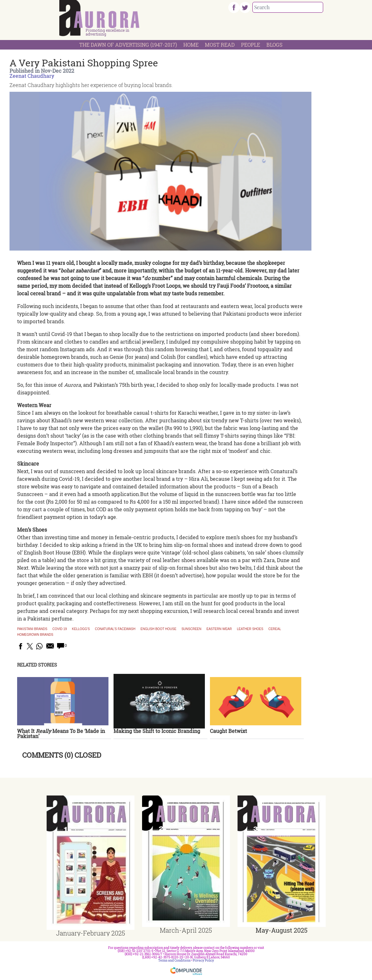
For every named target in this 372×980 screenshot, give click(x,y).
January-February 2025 (91, 933)
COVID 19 (60, 629)
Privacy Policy (203, 960)
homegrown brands (35, 635)
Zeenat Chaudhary (32, 76)
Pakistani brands (32, 629)
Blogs (274, 45)
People (251, 45)
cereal (275, 629)
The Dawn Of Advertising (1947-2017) (128, 45)
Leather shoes (250, 629)
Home (191, 45)
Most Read (220, 45)
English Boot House (158, 629)
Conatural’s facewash (115, 629)
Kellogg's (81, 629)
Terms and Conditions (174, 960)
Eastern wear (219, 629)
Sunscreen (191, 629)
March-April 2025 (186, 930)
